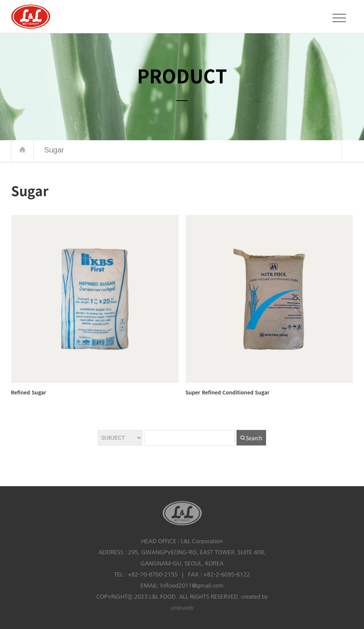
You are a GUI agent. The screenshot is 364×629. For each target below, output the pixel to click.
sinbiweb (182, 608)
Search (254, 438)
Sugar (185, 150)
